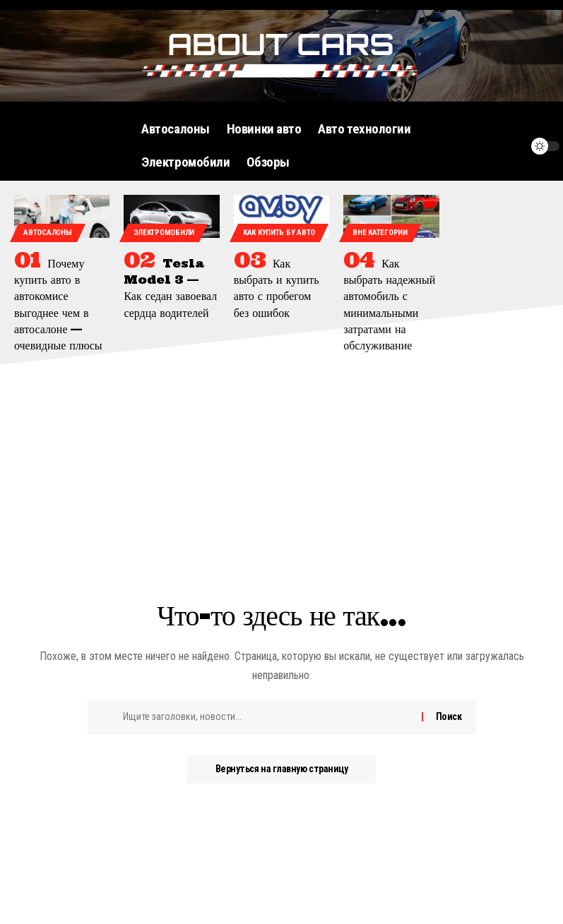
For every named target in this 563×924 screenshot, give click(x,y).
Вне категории (380, 233)
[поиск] (485, 146)
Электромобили (164, 233)
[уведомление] (511, 146)
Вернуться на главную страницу (281, 769)
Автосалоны (47, 233)
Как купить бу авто (279, 233)
